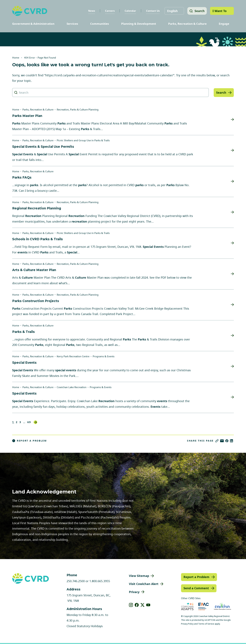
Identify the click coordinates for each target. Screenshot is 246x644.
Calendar (130, 11)
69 (29, 422)
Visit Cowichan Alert (144, 584)
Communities (100, 24)
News (91, 11)
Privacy (134, 592)
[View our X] (143, 605)
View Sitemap (139, 576)
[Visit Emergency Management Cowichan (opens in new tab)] (204, 606)
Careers (109, 11)
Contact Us (152, 11)
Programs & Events (104, 356)
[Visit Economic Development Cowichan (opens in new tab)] (223, 606)
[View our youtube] (148, 605)
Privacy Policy (187, 624)
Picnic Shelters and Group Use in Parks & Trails (83, 140)
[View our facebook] (137, 605)
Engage (224, 24)
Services (72, 24)
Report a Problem (30, 441)
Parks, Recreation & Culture (187, 24)
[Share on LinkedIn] (231, 441)
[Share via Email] (222, 441)
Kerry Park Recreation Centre (73, 356)
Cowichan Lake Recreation (72, 387)
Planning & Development (139, 24)
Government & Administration (33, 24)
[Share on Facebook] (227, 441)
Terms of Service (206, 624)
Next (35, 422)
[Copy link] (217, 441)
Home (16, 58)
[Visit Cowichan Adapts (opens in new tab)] (187, 606)
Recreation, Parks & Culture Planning (78, 109)
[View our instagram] (131, 605)
